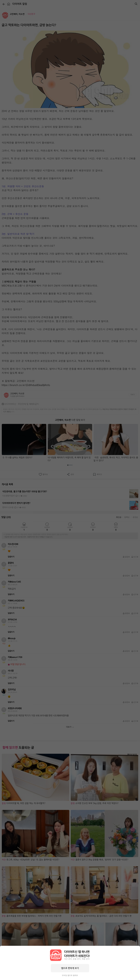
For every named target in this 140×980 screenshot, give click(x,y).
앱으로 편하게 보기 (70, 968)
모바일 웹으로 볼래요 (70, 975)
